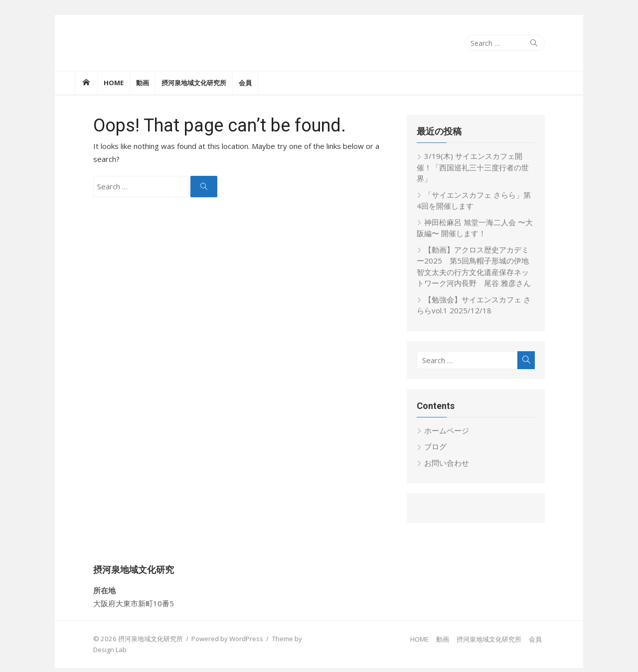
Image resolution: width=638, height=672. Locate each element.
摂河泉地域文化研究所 (194, 83)
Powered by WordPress (209, 627)
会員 (245, 83)
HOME (114, 83)
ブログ (442, 435)
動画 (143, 83)
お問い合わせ (454, 451)
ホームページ (454, 419)
